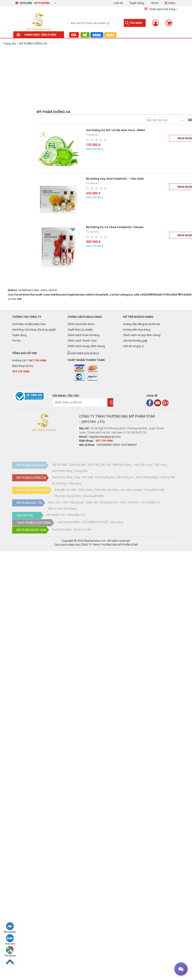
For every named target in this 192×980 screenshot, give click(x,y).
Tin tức (16, 341)
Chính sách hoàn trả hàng (84, 335)
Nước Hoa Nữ (83, 529)
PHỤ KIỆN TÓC (77, 515)
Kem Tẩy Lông (143, 465)
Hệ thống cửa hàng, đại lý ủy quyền (34, 330)
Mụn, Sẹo (54, 502)
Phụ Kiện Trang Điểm (68, 496)
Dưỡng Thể (168, 477)
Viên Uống (116, 522)
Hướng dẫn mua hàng (137, 330)
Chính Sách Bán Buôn (81, 324)
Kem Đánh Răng (62, 471)
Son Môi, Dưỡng (131, 490)
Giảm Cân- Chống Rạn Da (102, 502)
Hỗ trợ (154, 3)
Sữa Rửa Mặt (77, 465)
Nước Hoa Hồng (62, 477)
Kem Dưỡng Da (105, 477)
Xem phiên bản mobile (84, 353)
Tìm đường (10, 951)
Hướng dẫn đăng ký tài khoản (142, 324)
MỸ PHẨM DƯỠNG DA (33, 44)
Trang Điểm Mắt (154, 490)
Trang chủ (10, 44)
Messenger (10, 928)
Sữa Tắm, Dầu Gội (99, 465)
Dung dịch (81, 471)
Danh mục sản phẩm (37, 35)
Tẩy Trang (160, 465)
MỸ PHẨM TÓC (56, 515)
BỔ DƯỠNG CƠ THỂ (95, 522)
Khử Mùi (134, 502)
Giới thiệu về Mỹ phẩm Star (29, 324)
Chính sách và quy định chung (86, 346)
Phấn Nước (85, 490)
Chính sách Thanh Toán (82, 341)
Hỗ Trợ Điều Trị (150, 502)
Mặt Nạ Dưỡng (122, 465)
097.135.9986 (38, 360)
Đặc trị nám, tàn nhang (62, 509)
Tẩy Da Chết (59, 465)
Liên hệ (118, 3)
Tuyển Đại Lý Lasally (80, 330)
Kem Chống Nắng (147, 477)
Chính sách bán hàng (160, 9)
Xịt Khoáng (59, 483)
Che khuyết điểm (94, 496)
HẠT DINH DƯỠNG (69, 522)
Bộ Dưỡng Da (125, 477)
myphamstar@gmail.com (105, 437)
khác (123, 502)
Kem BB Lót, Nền (65, 490)
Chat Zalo (10, 940)
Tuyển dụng (137, 3)
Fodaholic (92, 135)
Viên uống (75, 483)
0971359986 (42, 3)
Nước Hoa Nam (62, 529)
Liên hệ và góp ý (133, 346)
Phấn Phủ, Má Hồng (107, 490)
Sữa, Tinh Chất (84, 477)
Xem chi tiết (93, 149)
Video (170, 3)
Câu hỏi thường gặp (135, 341)
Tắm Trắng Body (73, 502)
